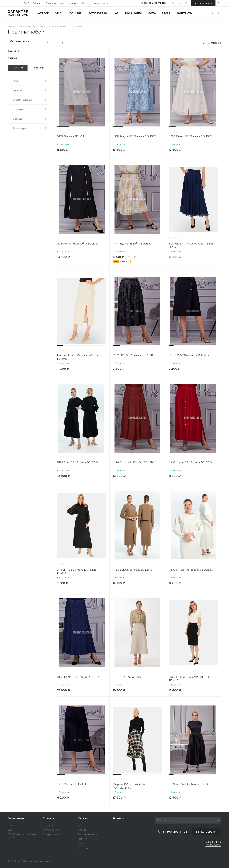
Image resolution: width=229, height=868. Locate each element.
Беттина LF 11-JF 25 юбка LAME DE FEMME (191, 245)
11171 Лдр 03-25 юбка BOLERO (132, 244)
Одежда (86, 3)
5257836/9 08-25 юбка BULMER (189, 355)
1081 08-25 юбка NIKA (127, 677)
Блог (10, 830)
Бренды (37, 3)
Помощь (48, 818)
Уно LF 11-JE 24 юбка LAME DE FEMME (76, 571)
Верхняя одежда (55, 3)
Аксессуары (101, 3)
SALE (26, 3)
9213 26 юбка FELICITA (72, 136)
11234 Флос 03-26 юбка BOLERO (78, 244)
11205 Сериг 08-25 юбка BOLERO (190, 463)
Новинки (72, 3)
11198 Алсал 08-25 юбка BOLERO (134, 463)
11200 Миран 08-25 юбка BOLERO (191, 570)
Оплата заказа (51, 830)
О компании (16, 818)
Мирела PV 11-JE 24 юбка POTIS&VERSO (129, 786)
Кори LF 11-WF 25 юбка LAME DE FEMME (190, 679)
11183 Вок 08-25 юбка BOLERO (133, 570)
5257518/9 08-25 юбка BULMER (133, 355)
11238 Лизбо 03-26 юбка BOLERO (190, 136)
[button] (63, 127)
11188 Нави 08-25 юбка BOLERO (78, 677)
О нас (11, 825)
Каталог (83, 818)
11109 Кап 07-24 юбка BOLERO (188, 784)
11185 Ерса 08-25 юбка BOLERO (77, 463)
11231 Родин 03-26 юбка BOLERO (134, 136)
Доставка (48, 825)
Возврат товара (52, 834)
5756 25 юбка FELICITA (72, 784)
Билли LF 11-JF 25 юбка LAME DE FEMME (78, 357)
